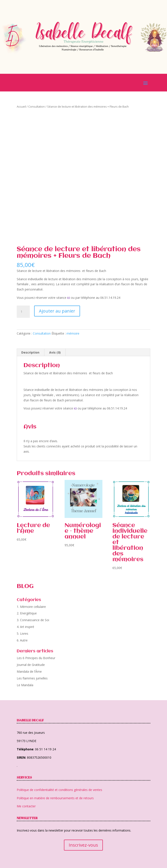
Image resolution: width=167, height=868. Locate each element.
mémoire (73, 333)
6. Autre (22, 640)
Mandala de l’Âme (29, 671)
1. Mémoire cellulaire (31, 607)
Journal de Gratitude (31, 665)
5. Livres (23, 633)
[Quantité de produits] (23, 312)
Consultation (37, 107)
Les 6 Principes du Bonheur (36, 658)
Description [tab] (30, 352)
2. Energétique (27, 613)
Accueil (21, 107)
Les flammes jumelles (32, 678)
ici (69, 298)
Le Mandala (25, 685)
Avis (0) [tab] (55, 352)
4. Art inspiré (25, 627)
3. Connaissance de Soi (33, 620)
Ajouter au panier (57, 311)
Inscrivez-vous (83, 845)
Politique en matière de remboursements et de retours (55, 798)
